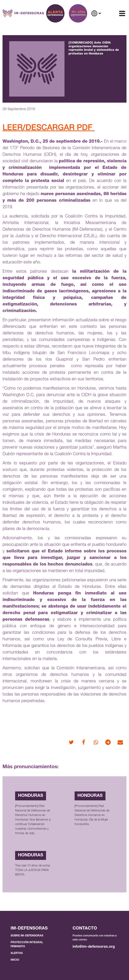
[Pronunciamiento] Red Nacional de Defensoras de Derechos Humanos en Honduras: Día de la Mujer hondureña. (92, 815)
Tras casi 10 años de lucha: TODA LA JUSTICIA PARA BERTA (33, 870)
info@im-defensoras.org (94, 947)
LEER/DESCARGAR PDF (49, 128)
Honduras (31, 796)
